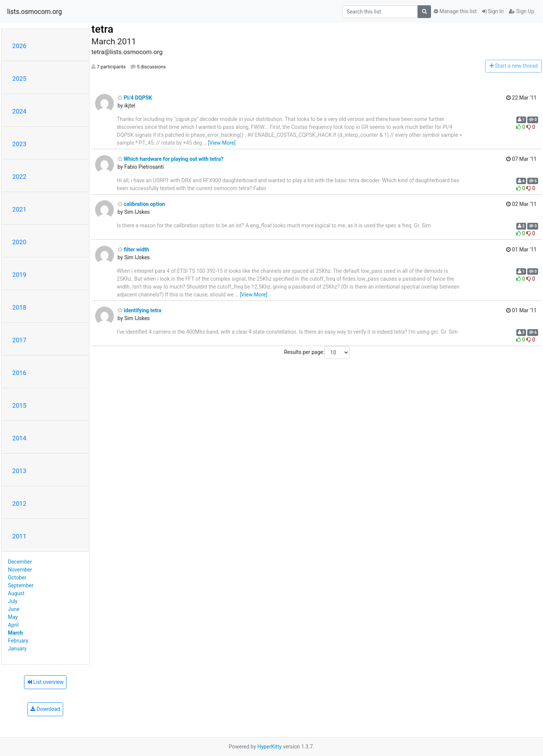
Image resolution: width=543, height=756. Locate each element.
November (20, 570)
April (13, 625)
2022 (20, 177)
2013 (20, 471)
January (17, 649)
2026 (20, 46)
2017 (20, 340)
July (13, 601)
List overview (45, 682)
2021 (20, 209)
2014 (20, 438)
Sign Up (521, 11)
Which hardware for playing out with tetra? (171, 159)
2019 (20, 275)
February (18, 641)
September (21, 585)
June (14, 609)
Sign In (493, 11)
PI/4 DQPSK (135, 98)
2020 (20, 242)
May (13, 617)
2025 (20, 79)
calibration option (141, 204)
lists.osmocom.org (35, 12)
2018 (20, 307)
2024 (20, 111)
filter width (133, 249)
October (17, 578)
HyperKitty (270, 747)
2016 (20, 373)
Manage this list (455, 11)
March (15, 633)
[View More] (222, 143)
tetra (102, 29)
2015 (20, 405)
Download (45, 709)
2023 (20, 144)
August (16, 593)
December (20, 562)
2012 (20, 503)
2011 (20, 536)
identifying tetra (139, 310)
